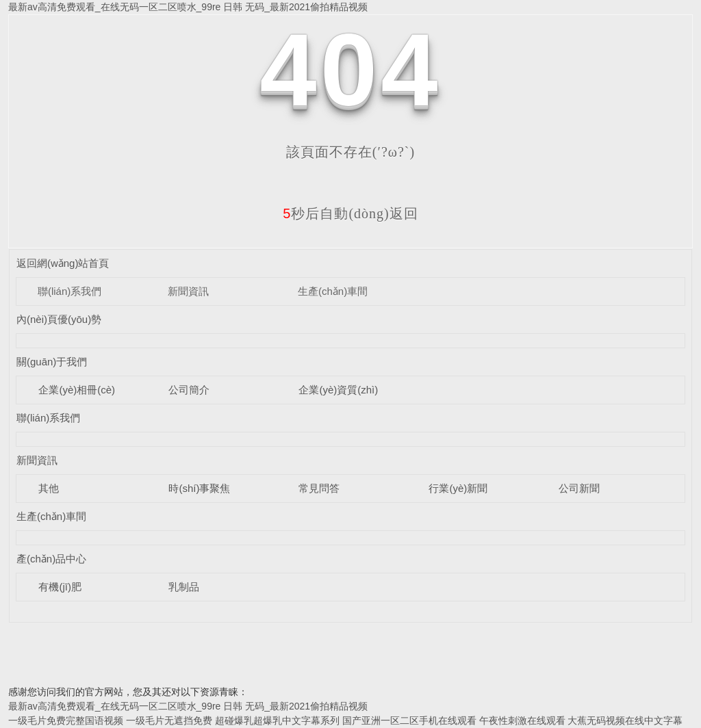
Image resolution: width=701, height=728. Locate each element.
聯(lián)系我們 (69, 291)
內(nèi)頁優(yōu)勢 (59, 319)
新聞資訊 (188, 291)
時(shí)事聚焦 (199, 488)
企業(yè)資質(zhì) (338, 390)
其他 (49, 488)
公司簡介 (189, 390)
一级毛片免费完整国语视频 (66, 720)
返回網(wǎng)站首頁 (63, 263)
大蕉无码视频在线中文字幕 (625, 720)
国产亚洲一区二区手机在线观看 (409, 720)
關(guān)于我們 (52, 362)
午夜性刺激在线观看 (522, 720)
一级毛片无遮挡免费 (169, 720)
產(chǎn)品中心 (51, 559)
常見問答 (319, 488)
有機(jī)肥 (60, 587)
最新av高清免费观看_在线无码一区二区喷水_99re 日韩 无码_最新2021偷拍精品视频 (188, 7)
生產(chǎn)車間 (333, 291)
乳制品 (184, 587)
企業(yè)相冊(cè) (77, 390)
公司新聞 (579, 488)
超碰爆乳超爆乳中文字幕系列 (277, 720)
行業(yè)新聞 (458, 488)
